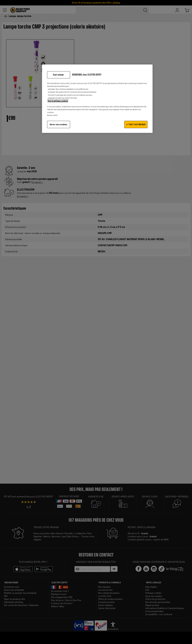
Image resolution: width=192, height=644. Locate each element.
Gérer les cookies (58, 124)
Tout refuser (58, 75)
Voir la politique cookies (58, 101)
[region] (97, 99)
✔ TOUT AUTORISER (136, 124)
